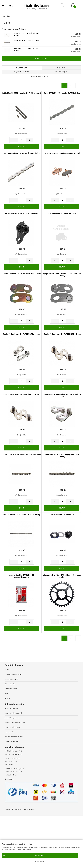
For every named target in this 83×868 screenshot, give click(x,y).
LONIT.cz (32, 809)
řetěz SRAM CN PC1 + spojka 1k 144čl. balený (22, 153)
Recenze (8, 698)
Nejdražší (61, 68)
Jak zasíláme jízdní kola (13, 718)
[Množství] (22, 140)
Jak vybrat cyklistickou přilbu (14, 713)
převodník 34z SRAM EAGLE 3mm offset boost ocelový (62, 576)
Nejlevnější (22, 68)
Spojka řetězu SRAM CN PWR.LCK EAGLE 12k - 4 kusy (62, 275)
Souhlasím (40, 855)
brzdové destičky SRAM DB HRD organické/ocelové (22, 576)
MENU (11, 6)
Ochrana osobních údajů (13, 674)
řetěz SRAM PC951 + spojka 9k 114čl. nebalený (26, 42)
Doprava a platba (11, 689)
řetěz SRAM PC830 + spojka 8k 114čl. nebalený (26, 34)
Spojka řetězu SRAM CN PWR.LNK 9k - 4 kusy (22, 394)
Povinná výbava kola (12, 741)
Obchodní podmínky (12, 679)
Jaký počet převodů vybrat (14, 737)
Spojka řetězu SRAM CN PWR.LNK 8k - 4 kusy (62, 334)
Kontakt (7, 670)
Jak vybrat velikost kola (12, 727)
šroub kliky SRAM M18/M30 (62, 515)
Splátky (7, 693)
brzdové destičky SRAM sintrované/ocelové (62, 153)
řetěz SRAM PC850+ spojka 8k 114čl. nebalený (26, 49)
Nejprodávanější (22, 72)
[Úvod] (4, 16)
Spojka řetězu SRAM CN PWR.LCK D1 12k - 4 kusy (62, 395)
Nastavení (40, 861)
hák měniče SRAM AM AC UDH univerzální (22, 213)
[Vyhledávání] (65, 5)
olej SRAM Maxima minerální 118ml (62, 213)
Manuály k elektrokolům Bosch (15, 723)
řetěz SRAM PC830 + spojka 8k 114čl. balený (62, 93)
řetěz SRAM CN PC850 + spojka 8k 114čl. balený (62, 456)
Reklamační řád (10, 684)
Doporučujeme (61, 72)
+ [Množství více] (30, 140)
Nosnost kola (9, 732)
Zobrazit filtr (41, 59)
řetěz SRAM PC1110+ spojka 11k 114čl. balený (22, 515)
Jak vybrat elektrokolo (12, 708)
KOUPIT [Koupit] (21, 147)
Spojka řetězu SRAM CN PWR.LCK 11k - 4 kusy (22, 334)
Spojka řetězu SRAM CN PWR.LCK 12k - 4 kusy (22, 274)
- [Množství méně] (14, 140)
